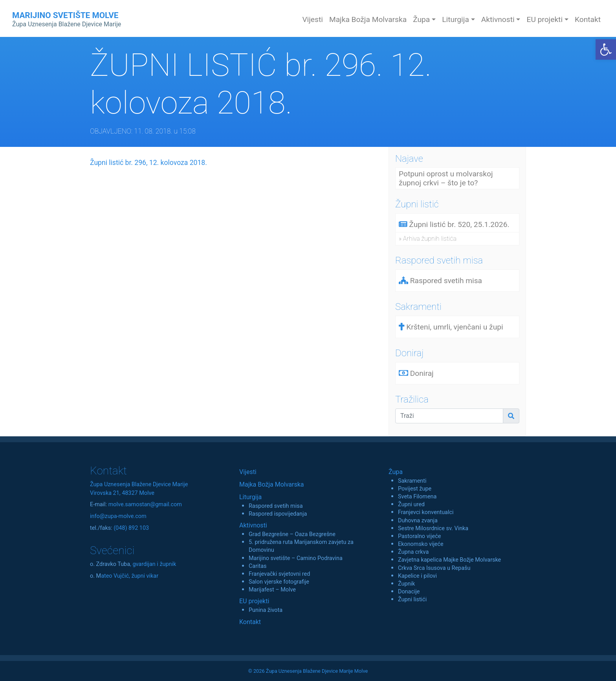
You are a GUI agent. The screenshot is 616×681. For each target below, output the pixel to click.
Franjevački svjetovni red (279, 574)
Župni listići (412, 600)
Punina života (266, 610)
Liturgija (250, 497)
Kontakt (588, 19)
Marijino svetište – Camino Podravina (296, 558)
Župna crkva (413, 552)
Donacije (409, 592)
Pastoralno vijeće (419, 536)
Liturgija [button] (456, 19)
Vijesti (313, 19)
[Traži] (449, 416)
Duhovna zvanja (418, 521)
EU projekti (254, 601)
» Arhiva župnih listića (428, 239)
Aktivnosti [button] (498, 19)
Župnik (406, 584)
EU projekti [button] (544, 19)
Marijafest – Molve (272, 590)
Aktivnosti (253, 525)
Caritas (258, 566)
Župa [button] (421, 19)
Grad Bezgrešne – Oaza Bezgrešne (292, 534)
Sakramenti (412, 481)
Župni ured (411, 504)
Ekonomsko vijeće (421, 544)
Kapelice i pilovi (417, 576)
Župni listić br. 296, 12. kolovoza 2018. (148, 163)
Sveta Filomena (417, 497)
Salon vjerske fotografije (279, 582)
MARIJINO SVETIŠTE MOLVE (67, 19)
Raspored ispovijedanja (278, 514)
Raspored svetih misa (276, 506)
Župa (396, 472)
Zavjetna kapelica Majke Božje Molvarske (449, 560)
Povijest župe (415, 489)
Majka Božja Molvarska (368, 19)
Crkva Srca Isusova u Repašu (434, 568)
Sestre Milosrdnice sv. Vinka (433, 528)
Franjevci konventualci (426, 512)
